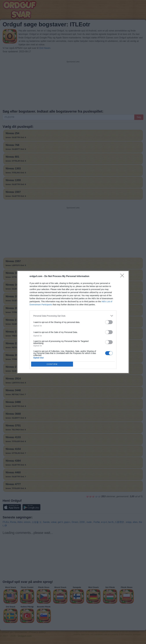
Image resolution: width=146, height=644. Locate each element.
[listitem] (73, 316)
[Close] (123, 276)
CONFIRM (52, 364)
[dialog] (73, 322)
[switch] (109, 322)
